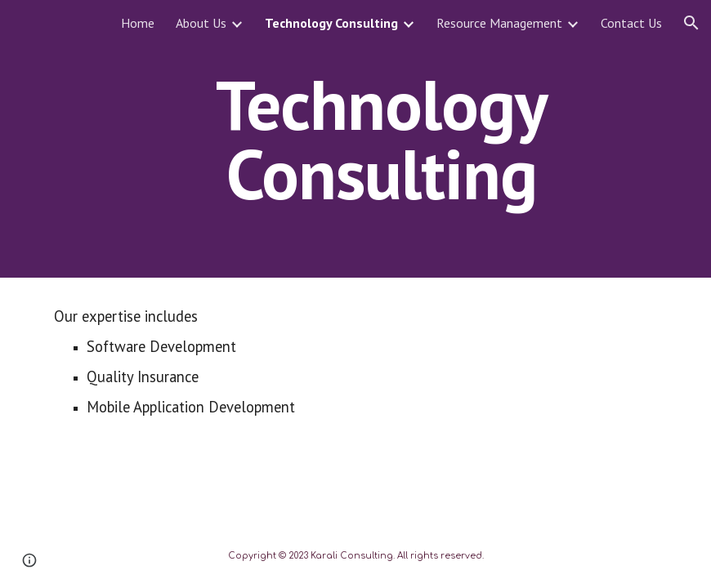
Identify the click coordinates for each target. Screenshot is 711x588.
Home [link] (138, 23)
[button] (691, 23)
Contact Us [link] (631, 23)
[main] (382, 139)
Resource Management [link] (499, 23)
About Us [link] (201, 23)
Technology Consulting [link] (331, 23)
